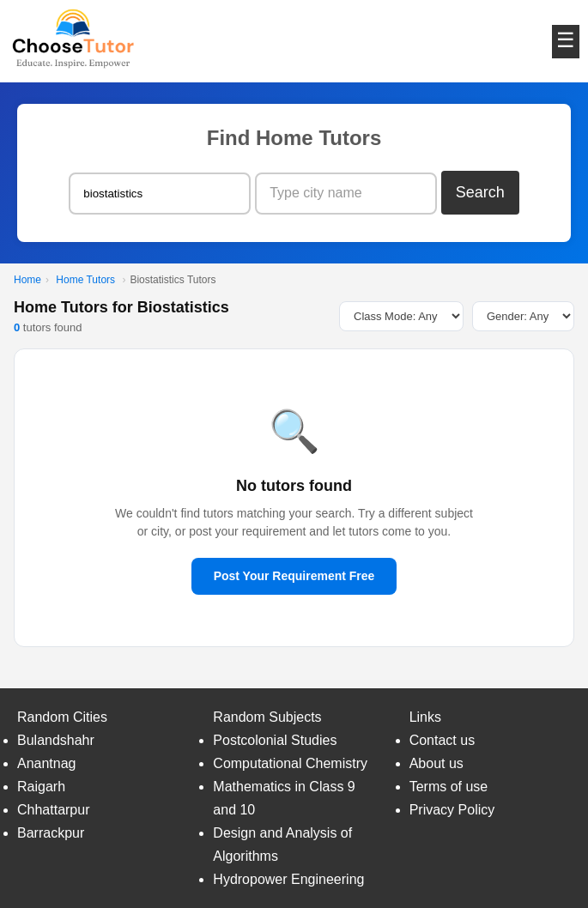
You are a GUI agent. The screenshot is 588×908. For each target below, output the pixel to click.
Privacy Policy (452, 810)
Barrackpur (51, 833)
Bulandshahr (56, 740)
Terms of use (449, 787)
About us (436, 763)
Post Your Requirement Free (294, 576)
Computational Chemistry (290, 763)
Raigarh (41, 787)
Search (480, 192)
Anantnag (47, 763)
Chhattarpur (54, 810)
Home (27, 280)
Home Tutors (85, 280)
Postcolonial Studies (275, 740)
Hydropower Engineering (288, 879)
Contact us (442, 740)
